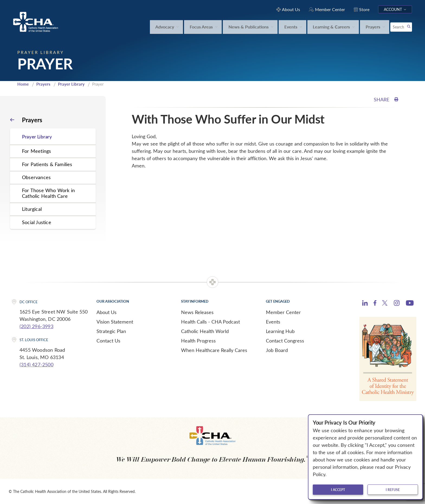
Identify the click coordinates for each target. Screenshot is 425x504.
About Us (107, 312)
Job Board (277, 350)
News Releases (197, 312)
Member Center (283, 312)
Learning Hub (280, 331)
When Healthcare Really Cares (214, 350)
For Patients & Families (47, 164)
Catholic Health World (205, 331)
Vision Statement (115, 322)
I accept (338, 490)
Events (273, 322)
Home (23, 84)
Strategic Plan (111, 331)
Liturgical (32, 209)
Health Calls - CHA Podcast (210, 322)
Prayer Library (71, 84)
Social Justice (37, 222)
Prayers (43, 84)
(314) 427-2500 (36, 364)
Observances (36, 177)
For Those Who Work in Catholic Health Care (48, 193)
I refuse (393, 490)
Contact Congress (285, 341)
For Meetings (36, 151)
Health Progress (198, 341)
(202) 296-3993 (36, 326)
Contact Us (108, 341)
